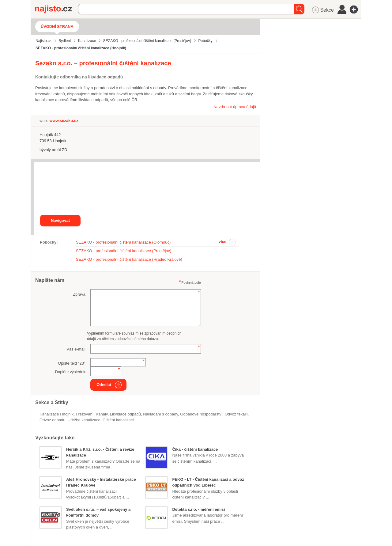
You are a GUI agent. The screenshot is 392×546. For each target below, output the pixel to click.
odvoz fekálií (236, 414)
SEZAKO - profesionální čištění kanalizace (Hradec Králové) (129, 259)
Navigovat (60, 220)
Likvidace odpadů (125, 414)
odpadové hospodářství (201, 414)
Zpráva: (80, 294)
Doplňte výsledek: (71, 372)
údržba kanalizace (84, 420)
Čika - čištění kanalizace (195, 449)
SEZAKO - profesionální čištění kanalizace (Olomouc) (123, 242)
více (222, 242)
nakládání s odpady (160, 414)
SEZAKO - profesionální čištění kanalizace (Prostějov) (124, 251)
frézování (85, 414)
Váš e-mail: (76, 349)
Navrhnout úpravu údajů (235, 107)
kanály (102, 414)
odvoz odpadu (53, 420)
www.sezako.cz (64, 121)
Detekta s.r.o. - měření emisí (198, 509)
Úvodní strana (57, 27)
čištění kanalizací (118, 420)
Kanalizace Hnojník (57, 414)
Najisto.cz (57, 9)
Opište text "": (72, 363)
